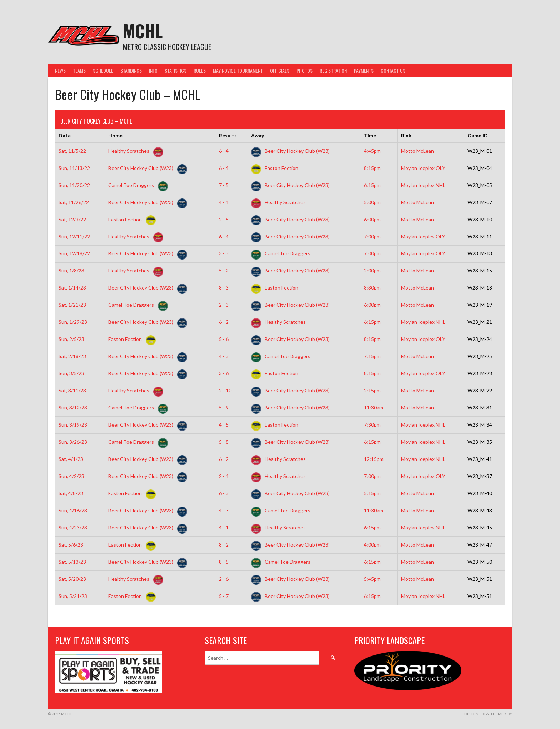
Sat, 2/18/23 (72, 356)
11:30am (374, 408)
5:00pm (372, 202)
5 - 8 (224, 442)
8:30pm (372, 288)
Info (153, 71)
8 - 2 (224, 545)
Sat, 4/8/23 (71, 493)
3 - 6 (224, 373)
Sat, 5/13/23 (72, 562)
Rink (406, 135)
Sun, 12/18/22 (74, 253)
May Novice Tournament (238, 71)
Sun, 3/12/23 (73, 408)
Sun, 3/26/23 (73, 442)
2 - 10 (225, 390)
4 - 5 (224, 425)
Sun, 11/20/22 (74, 185)
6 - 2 (224, 322)
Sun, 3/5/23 (71, 373)
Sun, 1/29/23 (73, 322)
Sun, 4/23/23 (73, 527)
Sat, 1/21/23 (72, 305)
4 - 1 (224, 527)
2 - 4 (224, 476)
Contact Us (393, 71)
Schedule (103, 71)
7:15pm (372, 356)
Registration (333, 71)
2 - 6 (224, 579)
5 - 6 (224, 339)
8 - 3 (224, 288)
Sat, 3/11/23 (72, 390)
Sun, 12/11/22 (74, 237)
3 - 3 (224, 253)
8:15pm (372, 168)
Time (370, 135)
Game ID (478, 135)
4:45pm (372, 151)
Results (228, 135)
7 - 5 (224, 185)
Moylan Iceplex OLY (423, 168)
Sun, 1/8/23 (71, 270)
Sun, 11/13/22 (74, 168)
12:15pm (374, 459)
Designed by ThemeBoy (488, 714)
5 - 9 (224, 408)
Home (115, 135)
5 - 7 (224, 596)
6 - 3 (224, 493)
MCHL (143, 31)
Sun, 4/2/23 (71, 476)
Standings (131, 71)
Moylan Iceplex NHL (423, 185)
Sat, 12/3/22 (72, 219)
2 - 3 (224, 305)
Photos (304, 71)
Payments (364, 71)
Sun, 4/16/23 (73, 510)
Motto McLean (417, 151)
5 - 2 (224, 270)
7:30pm (372, 425)
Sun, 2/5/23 (71, 339)
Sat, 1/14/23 (72, 288)
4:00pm (372, 545)
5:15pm (372, 493)
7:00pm (372, 237)
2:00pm (372, 270)
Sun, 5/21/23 (73, 596)
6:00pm (372, 219)
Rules (200, 71)
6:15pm (372, 185)
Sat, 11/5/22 (72, 151)
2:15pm (372, 390)
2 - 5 (224, 219)
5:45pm (372, 579)
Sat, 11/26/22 (74, 202)
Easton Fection (275, 168)
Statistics (176, 71)
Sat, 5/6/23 (71, 545)
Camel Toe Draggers (137, 185)
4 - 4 (224, 202)
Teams (79, 71)
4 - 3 (224, 356)
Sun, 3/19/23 (73, 425)
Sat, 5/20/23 (72, 579)
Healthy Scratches (134, 151)
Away (257, 135)
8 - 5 (224, 562)
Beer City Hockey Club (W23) (290, 151)
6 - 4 (224, 151)
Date (65, 135)
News (60, 71)
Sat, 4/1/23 (71, 459)
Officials (280, 71)
